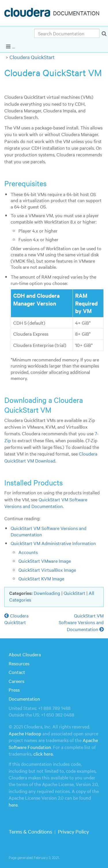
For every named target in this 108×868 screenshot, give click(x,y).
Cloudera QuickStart (32, 57)
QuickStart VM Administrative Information (53, 543)
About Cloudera (25, 654)
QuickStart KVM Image (41, 578)
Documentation (24, 699)
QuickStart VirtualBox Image (47, 570)
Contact (17, 672)
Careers (16, 681)
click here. (43, 754)
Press (14, 690)
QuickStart (74, 593)
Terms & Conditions (30, 831)
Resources (19, 663)
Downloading (47, 593)
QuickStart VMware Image (45, 561)
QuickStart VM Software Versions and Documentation (46, 503)
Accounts (28, 552)
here (13, 805)
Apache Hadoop (25, 733)
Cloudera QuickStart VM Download (51, 457)
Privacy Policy (73, 831)
